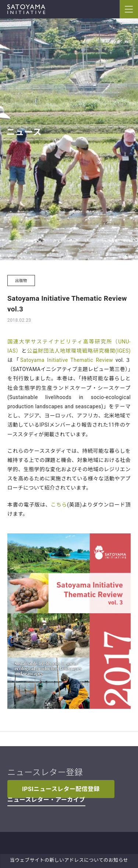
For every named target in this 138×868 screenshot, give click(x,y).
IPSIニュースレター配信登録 (61, 789)
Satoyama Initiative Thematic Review (67, 360)
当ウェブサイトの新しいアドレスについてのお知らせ (69, 860)
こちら (59, 505)
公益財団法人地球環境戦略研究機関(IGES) (79, 351)
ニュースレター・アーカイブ (46, 800)
